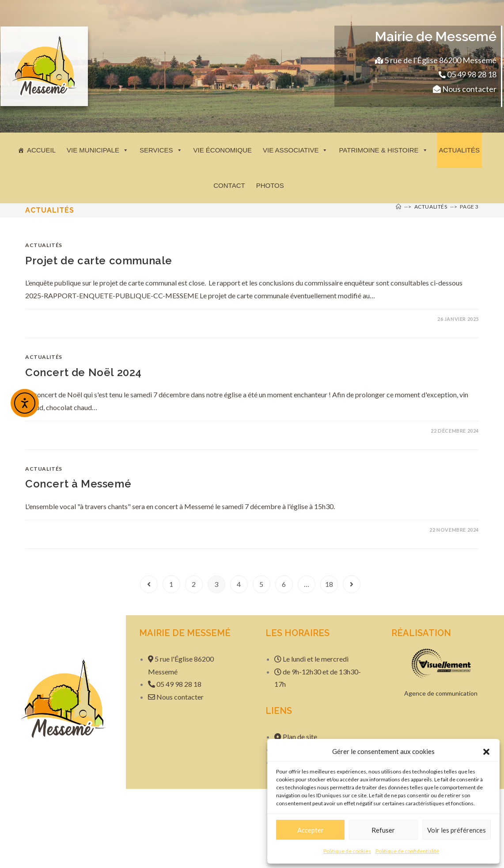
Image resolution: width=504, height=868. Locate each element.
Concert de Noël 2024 (83, 372)
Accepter (311, 830)
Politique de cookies (347, 851)
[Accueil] (399, 207)
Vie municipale (98, 150)
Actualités (460, 150)
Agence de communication (441, 693)
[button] (486, 752)
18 (329, 584)
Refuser (383, 830)
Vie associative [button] (295, 150)
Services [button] (161, 150)
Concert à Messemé (78, 484)
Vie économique (223, 150)
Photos (270, 185)
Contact (229, 185)
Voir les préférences (457, 830)
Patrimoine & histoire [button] (383, 150)
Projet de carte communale (99, 261)
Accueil (41, 150)
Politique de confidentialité (407, 851)
